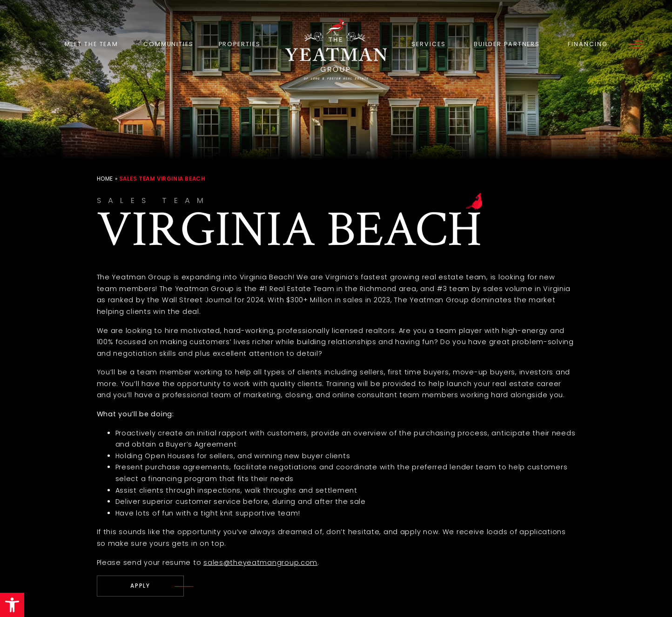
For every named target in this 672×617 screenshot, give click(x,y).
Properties (240, 44)
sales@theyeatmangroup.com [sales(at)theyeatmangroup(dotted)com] (260, 563)
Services (428, 44)
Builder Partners (507, 44)
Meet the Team (92, 44)
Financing (588, 44)
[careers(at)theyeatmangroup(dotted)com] (141, 586)
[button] (12, 605)
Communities (168, 44)
